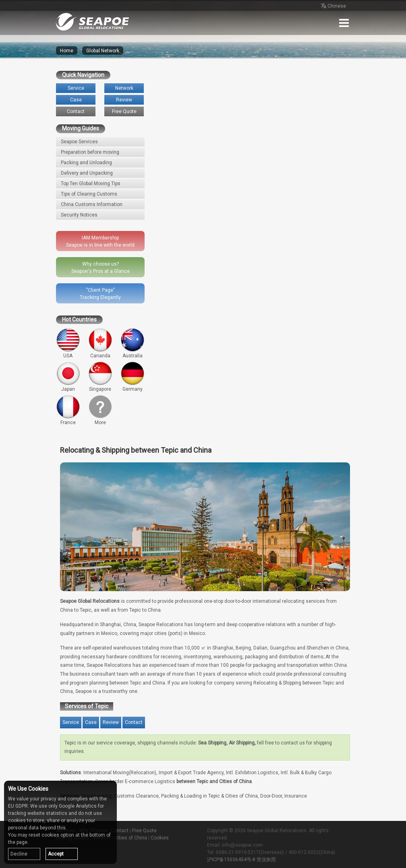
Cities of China (131, 838)
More (100, 410)
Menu (344, 23)
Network (124, 88)
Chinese (333, 6)
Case (76, 100)
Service (76, 88)
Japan (68, 377)
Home (67, 51)
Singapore (100, 377)
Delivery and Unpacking (87, 173)
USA (68, 343)
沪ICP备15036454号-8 (231, 860)
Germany (133, 377)
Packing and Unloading (86, 163)
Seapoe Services (79, 142)
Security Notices (79, 215)
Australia (133, 343)
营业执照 (266, 860)
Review (124, 100)
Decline (19, 854)
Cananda (100, 343)
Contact (76, 111)
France (68, 410)
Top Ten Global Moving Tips (91, 183)
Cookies (160, 838)
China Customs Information (92, 204)
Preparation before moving (90, 152)
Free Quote (124, 111)
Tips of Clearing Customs (89, 194)
